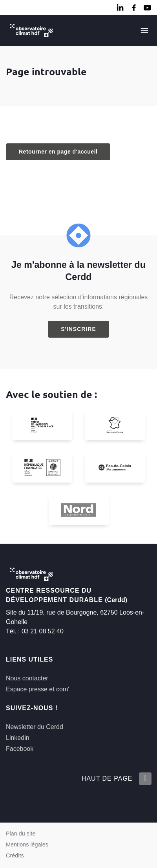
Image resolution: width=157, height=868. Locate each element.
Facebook (20, 749)
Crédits (15, 855)
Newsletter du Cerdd (35, 727)
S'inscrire (78, 329)
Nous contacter (27, 678)
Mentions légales (27, 844)
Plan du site (21, 834)
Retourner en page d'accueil (58, 152)
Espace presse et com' (37, 689)
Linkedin (18, 738)
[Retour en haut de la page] (145, 779)
